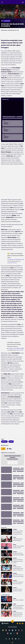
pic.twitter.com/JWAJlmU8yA (15, 348)
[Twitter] (9, 639)
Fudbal (15, 537)
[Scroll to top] (13, 621)
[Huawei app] (23, 623)
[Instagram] (6, 639)
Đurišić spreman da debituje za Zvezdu (18, 590)
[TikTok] (19, 639)
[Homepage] (23, 2)
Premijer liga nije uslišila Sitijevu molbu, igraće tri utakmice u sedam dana (18, 568)
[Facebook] (13, 639)
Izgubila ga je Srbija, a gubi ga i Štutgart (18, 540)
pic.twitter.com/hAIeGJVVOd (16, 259)
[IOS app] (20, 623)
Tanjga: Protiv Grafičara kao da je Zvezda (19, 547)
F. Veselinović (6, 21)
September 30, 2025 (12, 263)
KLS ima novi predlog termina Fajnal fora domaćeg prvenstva (18, 532)
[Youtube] (16, 639)
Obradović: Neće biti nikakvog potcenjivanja (18, 554)
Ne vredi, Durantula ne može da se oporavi (18, 583)
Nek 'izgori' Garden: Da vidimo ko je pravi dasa (18, 576)
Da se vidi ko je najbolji (18, 600)
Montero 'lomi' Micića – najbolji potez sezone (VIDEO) (18, 561)
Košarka (15, 529)
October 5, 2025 (20, 350)
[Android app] (18, 623)
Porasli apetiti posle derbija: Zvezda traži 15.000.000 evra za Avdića (18, 614)
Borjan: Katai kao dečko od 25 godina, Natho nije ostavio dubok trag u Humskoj (19, 607)
